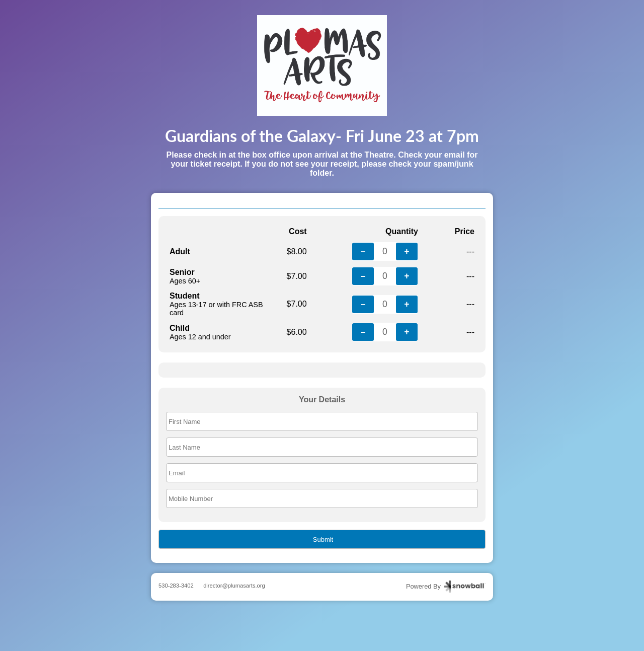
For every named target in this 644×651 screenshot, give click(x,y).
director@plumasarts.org (234, 586)
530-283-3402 (176, 586)
